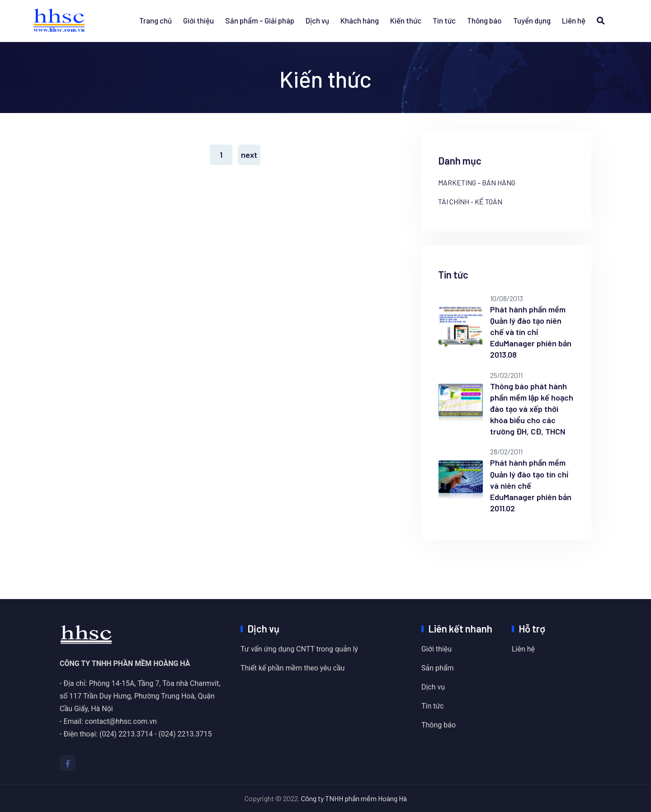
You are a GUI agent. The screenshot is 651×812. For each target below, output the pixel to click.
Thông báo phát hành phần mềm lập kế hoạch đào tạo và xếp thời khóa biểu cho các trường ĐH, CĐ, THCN (532, 409)
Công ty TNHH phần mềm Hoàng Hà (354, 798)
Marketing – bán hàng (477, 183)
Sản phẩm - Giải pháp (260, 20)
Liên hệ (574, 20)
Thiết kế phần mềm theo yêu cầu (292, 668)
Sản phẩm (438, 668)
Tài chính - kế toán (470, 202)
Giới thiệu (198, 20)
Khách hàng (360, 20)
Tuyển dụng (532, 20)
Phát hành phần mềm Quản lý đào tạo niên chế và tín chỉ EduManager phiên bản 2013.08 (531, 332)
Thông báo (484, 20)
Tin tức (444, 20)
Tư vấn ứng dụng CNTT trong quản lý (299, 649)
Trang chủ (156, 20)
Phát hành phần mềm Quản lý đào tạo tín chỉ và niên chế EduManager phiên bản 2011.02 (531, 485)
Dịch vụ (317, 20)
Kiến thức (406, 20)
